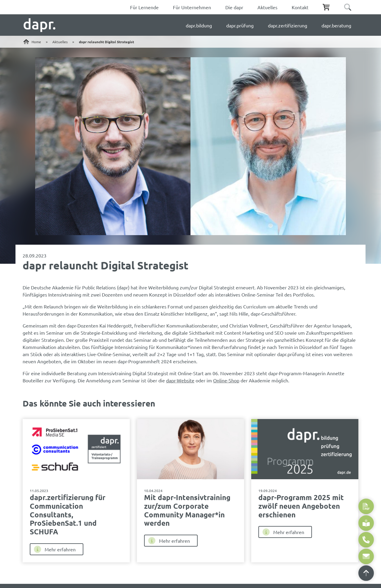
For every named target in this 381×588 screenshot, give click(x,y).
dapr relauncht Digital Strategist (106, 42)
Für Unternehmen (192, 7)
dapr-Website (180, 380)
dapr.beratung (336, 25)
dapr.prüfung (240, 25)
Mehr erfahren (55, 549)
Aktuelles (267, 7)
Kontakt (300, 7)
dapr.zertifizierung (288, 25)
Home (36, 42)
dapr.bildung (199, 25)
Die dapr (234, 7)
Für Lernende (144, 7)
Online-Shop (226, 380)
